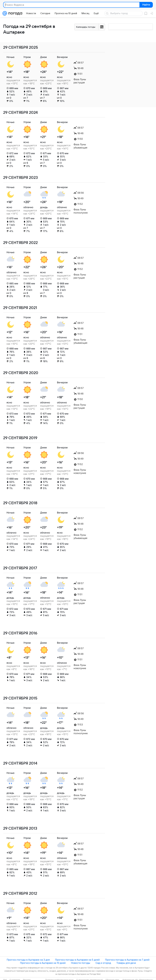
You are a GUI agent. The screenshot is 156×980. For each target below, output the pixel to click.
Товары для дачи (126, 963)
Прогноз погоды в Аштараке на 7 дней (127, 960)
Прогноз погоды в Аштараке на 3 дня (28, 960)
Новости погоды (81, 963)
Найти (146, 5)
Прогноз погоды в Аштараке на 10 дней (43, 963)
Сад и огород (103, 963)
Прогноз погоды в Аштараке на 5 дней (77, 960)
